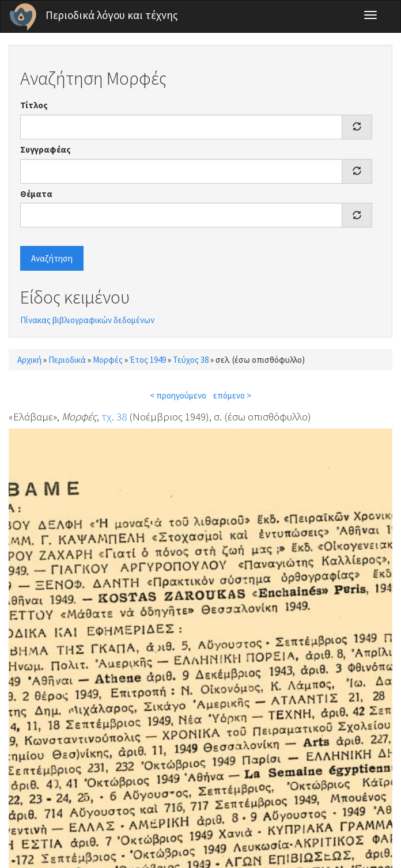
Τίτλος (34, 105)
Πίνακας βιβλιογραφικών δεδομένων (87, 320)
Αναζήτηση (52, 258)
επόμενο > (232, 395)
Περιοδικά (67, 360)
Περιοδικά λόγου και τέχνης (112, 15)
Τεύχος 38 (191, 360)
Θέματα (36, 194)
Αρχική (29, 360)
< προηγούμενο (178, 395)
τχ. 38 (114, 416)
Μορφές (108, 360)
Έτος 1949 (148, 360)
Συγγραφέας (46, 149)
